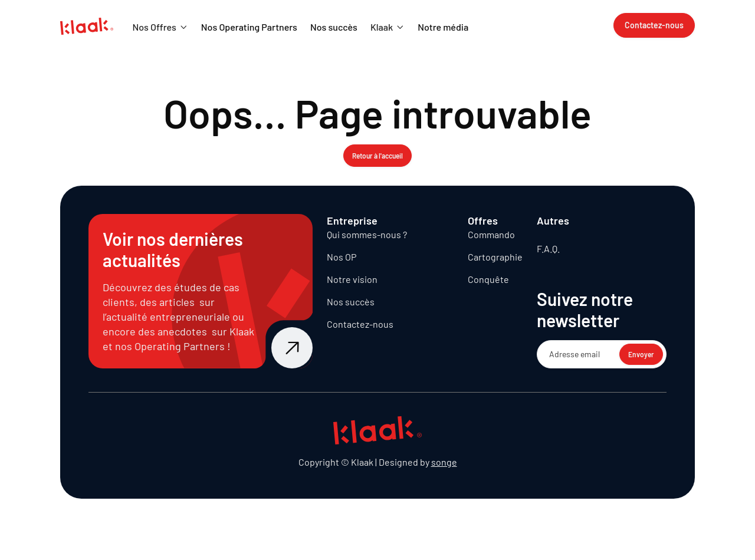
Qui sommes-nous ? (367, 234)
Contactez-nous (360, 324)
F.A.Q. (548, 248)
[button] (160, 27)
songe (444, 462)
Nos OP (342, 257)
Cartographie (495, 257)
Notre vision (352, 279)
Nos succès (351, 302)
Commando (491, 234)
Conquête (488, 279)
